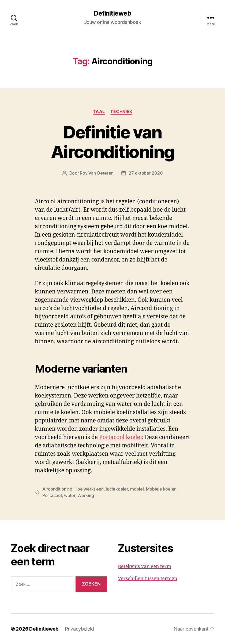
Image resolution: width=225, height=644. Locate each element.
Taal (99, 112)
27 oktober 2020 (146, 173)
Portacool (52, 495)
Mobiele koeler (161, 489)
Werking (86, 495)
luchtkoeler (117, 489)
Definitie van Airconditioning (112, 142)
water (70, 495)
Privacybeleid (79, 629)
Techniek (121, 112)
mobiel (137, 489)
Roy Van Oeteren (97, 173)
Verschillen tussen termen (148, 579)
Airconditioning (57, 489)
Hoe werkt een (89, 489)
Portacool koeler (121, 437)
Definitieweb (112, 13)
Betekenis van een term (145, 567)
